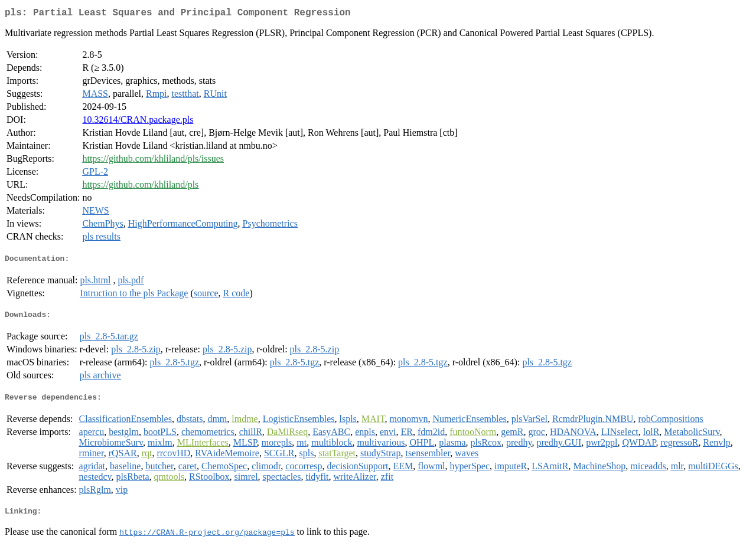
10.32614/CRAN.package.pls (138, 122)
